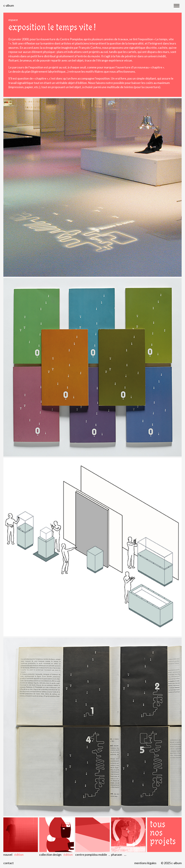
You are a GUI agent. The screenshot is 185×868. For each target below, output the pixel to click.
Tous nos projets (163, 833)
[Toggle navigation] (177, 5)
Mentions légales (145, 863)
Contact (9, 863)
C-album (9, 5)
